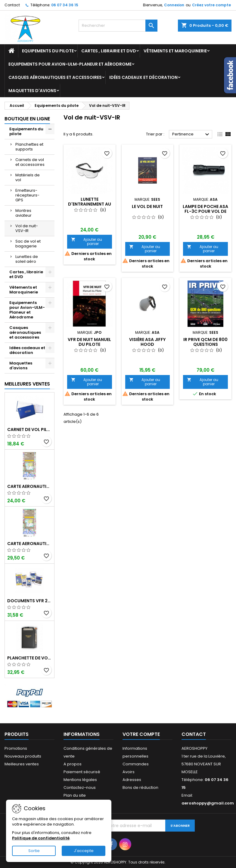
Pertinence (191, 135)
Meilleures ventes (22, 764)
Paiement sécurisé (82, 772)
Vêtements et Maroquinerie (175, 51)
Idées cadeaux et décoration (143, 77)
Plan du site (75, 795)
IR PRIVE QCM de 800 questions (205, 342)
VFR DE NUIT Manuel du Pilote (89, 342)
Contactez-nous (80, 787)
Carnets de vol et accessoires (30, 162)
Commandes (136, 764)
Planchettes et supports (29, 147)
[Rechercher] (118, 26)
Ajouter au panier (87, 242)
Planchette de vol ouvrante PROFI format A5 (29, 658)
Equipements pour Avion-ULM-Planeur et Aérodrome (70, 64)
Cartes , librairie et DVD (109, 51)
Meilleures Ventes (27, 384)
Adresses (132, 780)
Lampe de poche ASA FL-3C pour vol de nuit (205, 211)
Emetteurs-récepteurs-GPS (27, 195)
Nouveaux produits (23, 756)
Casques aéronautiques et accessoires (55, 77)
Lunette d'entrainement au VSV (90, 204)
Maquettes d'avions (32, 91)
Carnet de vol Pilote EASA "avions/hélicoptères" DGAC (29, 429)
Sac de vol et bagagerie (28, 244)
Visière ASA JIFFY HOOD (147, 342)
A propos (73, 764)
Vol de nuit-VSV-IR (27, 228)
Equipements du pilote (48, 51)
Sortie (34, 851)
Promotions (16, 748)
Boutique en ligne (27, 119)
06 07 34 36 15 (65, 5)
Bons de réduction (140, 787)
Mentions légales (80, 780)
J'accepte (84, 851)
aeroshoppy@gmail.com (208, 803)
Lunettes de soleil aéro (27, 259)
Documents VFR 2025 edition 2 (29, 601)
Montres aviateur (23, 213)
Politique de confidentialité (41, 838)
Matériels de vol (28, 177)
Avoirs (129, 772)
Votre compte (141, 734)
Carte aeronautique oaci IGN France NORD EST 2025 (29, 486)
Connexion (174, 5)
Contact (12, 5)
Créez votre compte (211, 5)
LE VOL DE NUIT (147, 206)
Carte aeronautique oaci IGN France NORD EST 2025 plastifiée (29, 544)
